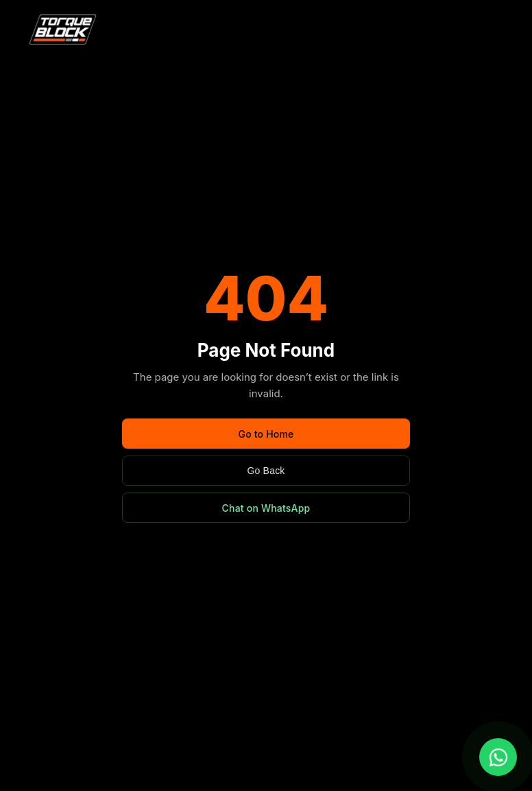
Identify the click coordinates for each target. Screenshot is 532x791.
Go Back (266, 471)
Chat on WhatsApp (266, 508)
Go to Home (266, 434)
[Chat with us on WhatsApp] (498, 757)
